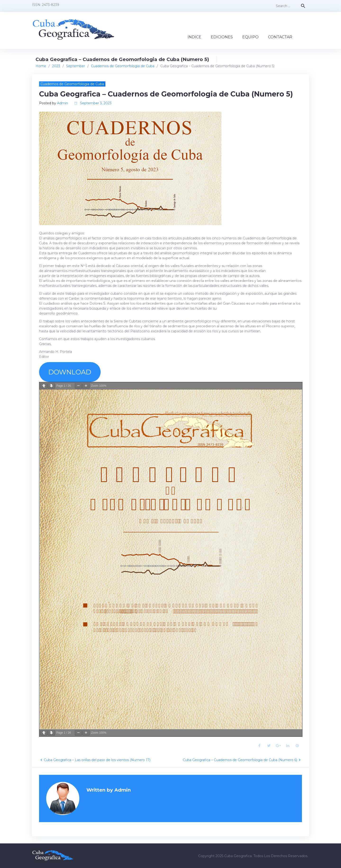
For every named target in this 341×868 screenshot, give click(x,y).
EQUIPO (250, 37)
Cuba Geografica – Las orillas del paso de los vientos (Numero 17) (97, 760)
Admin (63, 103)
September (76, 66)
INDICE (194, 37)
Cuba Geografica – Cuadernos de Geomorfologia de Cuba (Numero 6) (240, 760)
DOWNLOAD (70, 372)
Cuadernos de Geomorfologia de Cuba (123, 66)
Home (41, 66)
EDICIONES (222, 37)
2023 (56, 66)
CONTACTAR (280, 37)
